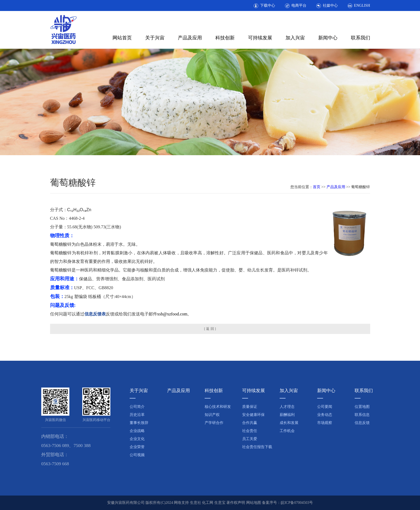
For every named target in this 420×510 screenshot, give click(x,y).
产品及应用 (190, 38)
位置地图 (362, 407)
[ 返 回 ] (210, 329)
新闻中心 (328, 38)
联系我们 (361, 38)
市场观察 (325, 423)
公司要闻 (325, 407)
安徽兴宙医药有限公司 (126, 503)
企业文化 (137, 439)
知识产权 (212, 415)
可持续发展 (260, 38)
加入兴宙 (295, 38)
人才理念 (287, 407)
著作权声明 (236, 503)
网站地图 (254, 503)
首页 (317, 187)
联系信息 (362, 415)
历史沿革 (137, 415)
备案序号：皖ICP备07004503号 (287, 503)
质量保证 (250, 407)
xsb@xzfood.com (172, 314)
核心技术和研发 (218, 407)
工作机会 (287, 431)
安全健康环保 (253, 415)
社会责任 (250, 431)
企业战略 (137, 431)
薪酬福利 (287, 415)
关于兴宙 (155, 38)
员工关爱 (250, 439)
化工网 (208, 503)
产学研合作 (214, 423)
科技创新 (225, 38)
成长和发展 (289, 423)
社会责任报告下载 (257, 447)
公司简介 (137, 407)
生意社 (196, 503)
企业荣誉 (137, 447)
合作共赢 (250, 423)
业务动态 (325, 415)
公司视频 (137, 455)
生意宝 (220, 503)
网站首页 (122, 38)
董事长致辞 (139, 423)
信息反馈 (362, 423)
